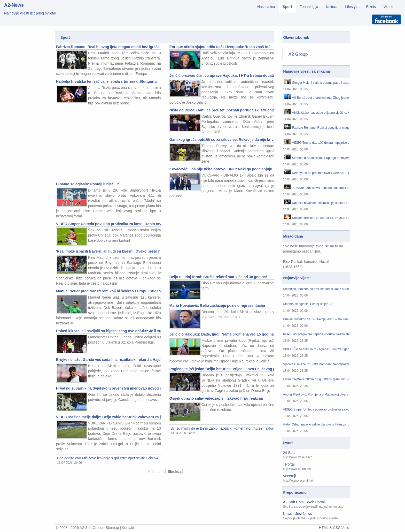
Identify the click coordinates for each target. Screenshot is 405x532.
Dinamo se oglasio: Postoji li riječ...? (88, 184)
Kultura (332, 7)
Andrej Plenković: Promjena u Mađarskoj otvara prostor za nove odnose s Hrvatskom (316, 395)
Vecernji (290, 476)
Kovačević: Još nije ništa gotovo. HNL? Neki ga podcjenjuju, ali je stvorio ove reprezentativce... (222, 169)
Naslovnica (266, 7)
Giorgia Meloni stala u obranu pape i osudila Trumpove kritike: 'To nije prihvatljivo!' (321, 83)
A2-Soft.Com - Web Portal (304, 502)
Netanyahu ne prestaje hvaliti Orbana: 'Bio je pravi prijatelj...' (321, 173)
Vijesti (388, 7)
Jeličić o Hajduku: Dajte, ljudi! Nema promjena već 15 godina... (222, 334)
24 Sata (289, 453)
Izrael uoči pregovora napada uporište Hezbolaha (316, 334)
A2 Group (298, 54)
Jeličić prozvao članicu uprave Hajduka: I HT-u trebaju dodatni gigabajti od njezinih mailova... (222, 75)
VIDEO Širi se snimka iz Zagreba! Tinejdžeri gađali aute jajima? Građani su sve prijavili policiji (316, 349)
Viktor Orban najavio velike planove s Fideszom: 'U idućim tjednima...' (316, 425)
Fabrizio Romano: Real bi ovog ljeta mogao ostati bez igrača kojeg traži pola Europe (108, 47)
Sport (287, 7)
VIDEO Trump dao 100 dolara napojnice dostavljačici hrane (321, 143)
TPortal (289, 464)
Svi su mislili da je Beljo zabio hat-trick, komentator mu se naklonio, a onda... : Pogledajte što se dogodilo (222, 428)
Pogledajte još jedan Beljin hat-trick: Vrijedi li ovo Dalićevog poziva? (222, 369)
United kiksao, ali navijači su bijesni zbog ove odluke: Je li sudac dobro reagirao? (108, 331)
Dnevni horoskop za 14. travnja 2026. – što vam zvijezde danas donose (316, 319)
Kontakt (128, 528)
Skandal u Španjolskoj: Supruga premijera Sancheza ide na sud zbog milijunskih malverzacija (321, 158)
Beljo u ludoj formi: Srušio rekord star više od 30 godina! (218, 277)
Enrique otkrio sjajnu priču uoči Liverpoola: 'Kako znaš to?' (220, 47)
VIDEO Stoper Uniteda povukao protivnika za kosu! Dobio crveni (108, 224)
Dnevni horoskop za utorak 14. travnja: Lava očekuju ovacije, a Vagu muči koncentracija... (321, 218)
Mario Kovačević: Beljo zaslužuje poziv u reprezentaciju (217, 306)
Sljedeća (175, 472)
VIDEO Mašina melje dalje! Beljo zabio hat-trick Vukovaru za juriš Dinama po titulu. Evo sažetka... (108, 417)
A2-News (14, 5)
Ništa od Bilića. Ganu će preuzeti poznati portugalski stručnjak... (222, 110)
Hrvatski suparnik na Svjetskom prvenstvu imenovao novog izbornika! (108, 388)
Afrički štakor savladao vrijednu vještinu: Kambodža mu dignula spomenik (321, 113)
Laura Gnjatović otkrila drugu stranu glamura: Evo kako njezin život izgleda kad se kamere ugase (316, 379)
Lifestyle (352, 7)
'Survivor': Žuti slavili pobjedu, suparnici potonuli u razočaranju (321, 188)
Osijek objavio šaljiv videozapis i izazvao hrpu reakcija (216, 398)
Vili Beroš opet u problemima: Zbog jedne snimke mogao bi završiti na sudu (321, 98)
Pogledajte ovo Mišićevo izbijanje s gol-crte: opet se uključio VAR (108, 458)
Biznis (371, 7)
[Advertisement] (108, 145)
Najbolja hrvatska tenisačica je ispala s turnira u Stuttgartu (106, 81)
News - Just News (298, 514)
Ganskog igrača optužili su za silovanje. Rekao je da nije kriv (221, 140)
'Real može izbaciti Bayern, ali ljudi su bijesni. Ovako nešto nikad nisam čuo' (108, 251)
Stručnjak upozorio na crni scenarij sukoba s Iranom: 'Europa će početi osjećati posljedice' (316, 289)
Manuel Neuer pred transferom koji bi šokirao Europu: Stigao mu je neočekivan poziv (108, 291)
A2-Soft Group (91, 528)
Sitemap (112, 528)
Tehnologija (309, 7)
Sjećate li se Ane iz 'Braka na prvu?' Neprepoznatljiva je (316, 364)
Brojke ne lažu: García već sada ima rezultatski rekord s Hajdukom (108, 360)
